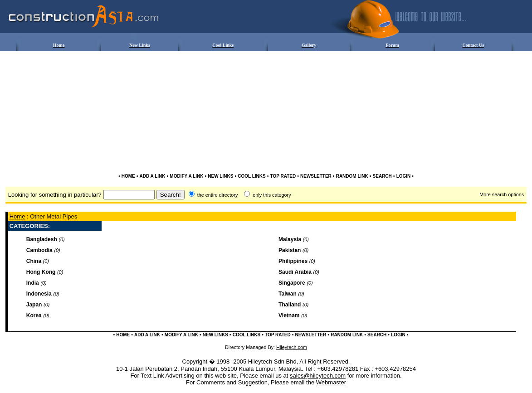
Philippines (293, 261)
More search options (502, 194)
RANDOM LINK (352, 176)
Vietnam (289, 315)
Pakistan (290, 250)
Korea (34, 315)
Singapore (292, 283)
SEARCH (382, 176)
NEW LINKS (220, 176)
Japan (34, 305)
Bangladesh (42, 239)
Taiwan (288, 294)
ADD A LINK (153, 176)
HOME (128, 176)
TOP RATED (283, 176)
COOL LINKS (251, 176)
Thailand (290, 305)
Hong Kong (41, 272)
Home (17, 216)
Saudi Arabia (295, 272)
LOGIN (404, 176)
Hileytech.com (292, 347)
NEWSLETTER (316, 176)
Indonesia (39, 294)
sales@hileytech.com (318, 376)
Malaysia (290, 239)
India (33, 283)
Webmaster (331, 382)
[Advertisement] (266, 80)
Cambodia (39, 250)
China (34, 261)
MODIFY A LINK (186, 176)
